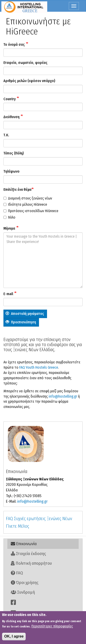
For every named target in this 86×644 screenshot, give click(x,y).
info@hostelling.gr (63, 396)
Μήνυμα (9, 228)
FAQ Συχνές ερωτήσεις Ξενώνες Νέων (39, 519)
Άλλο (9, 217)
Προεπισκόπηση (21, 322)
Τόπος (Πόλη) (14, 153)
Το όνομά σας (14, 44)
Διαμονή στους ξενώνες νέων (28, 198)
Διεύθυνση (11, 117)
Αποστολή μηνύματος (25, 314)
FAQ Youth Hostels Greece (39, 367)
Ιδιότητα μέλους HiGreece (25, 204)
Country (10, 99)
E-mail (8, 294)
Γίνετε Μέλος (18, 526)
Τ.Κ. (6, 135)
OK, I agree (14, 637)
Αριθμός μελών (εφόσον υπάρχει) (29, 81)
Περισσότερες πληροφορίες (52, 627)
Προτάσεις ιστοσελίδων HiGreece (31, 211)
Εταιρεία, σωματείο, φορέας (25, 63)
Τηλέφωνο (11, 171)
